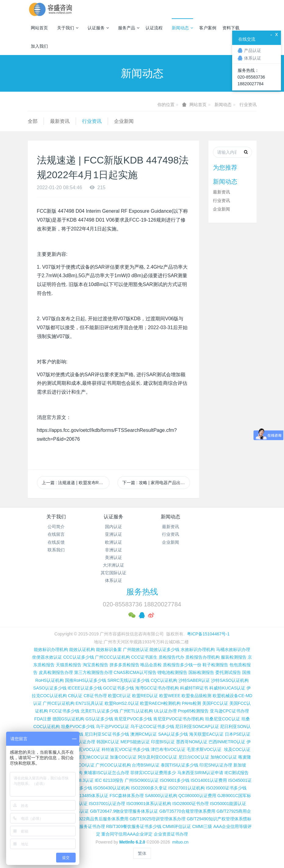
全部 (33, 121)
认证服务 (98, 28)
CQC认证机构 (164, 680)
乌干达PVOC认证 (113, 726)
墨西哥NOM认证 (192, 742)
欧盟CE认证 (119, 696)
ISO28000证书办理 (191, 804)
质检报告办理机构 (203, 657)
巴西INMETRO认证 (227, 742)
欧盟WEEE (170, 696)
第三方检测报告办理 (93, 672)
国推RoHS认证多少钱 (86, 680)
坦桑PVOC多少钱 (78, 726)
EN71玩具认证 (90, 703)
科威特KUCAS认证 (227, 688)
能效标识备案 (109, 649)
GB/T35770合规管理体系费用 (187, 811)
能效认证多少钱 (164, 649)
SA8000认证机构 (161, 796)
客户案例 (208, 28)
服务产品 (129, 28)
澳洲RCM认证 (144, 734)
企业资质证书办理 (171, 834)
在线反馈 (56, 542)
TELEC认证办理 (80, 742)
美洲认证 (113, 557)
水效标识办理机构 (198, 649)
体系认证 (113, 580)
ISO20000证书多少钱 (226, 788)
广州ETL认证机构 (136, 711)
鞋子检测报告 (215, 665)
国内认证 (113, 527)
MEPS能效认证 (135, 742)
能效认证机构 (82, 649)
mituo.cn (180, 842)
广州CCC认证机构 (112, 657)
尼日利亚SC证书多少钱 (107, 734)
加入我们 (39, 46)
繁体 (142, 853)
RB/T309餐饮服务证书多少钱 (134, 826)
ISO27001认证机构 (187, 788)
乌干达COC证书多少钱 (152, 726)
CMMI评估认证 (177, 826)
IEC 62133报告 (109, 780)
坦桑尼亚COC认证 (223, 719)
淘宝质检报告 (95, 665)
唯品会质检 (151, 665)
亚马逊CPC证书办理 (229, 711)
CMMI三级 (202, 826)
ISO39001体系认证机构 (149, 804)
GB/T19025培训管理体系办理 (158, 819)
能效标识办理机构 (51, 649)
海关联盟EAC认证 (206, 734)
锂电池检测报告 (172, 672)
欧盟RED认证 (145, 696)
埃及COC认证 (237, 749)
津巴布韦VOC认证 (169, 749)
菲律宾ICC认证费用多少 (153, 773)
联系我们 (56, 550)
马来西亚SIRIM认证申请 (200, 773)
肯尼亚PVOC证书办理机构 (178, 719)
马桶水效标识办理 (233, 649)
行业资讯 (248, 105)
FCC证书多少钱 (64, 711)
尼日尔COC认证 (194, 757)
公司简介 (56, 527)
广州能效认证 (136, 649)
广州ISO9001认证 (142, 780)
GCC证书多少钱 (119, 688)
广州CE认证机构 (58, 703)
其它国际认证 (113, 573)
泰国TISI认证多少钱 (180, 765)
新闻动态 (182, 28)
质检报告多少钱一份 (182, 665)
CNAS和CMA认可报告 (135, 672)
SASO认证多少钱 (50, 688)
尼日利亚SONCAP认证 (197, 726)
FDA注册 (43, 719)
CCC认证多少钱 (78, 657)
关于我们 (68, 28)
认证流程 (154, 28)
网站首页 (39, 28)
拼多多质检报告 (124, 665)
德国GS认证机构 (68, 719)
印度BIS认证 (163, 742)
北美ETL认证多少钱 (99, 711)
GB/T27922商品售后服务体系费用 (96, 819)
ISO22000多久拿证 (149, 788)
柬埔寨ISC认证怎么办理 (106, 773)
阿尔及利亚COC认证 (158, 757)
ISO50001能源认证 (228, 804)
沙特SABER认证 (194, 680)
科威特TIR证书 (194, 688)
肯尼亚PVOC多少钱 (133, 719)
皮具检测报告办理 (56, 672)
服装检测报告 (234, 657)
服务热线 (142, 592)
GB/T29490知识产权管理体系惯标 (219, 819)
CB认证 (75, 696)
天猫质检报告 (69, 665)
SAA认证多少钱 (173, 734)
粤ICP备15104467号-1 (208, 634)
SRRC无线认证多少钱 (128, 680)
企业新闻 (124, 121)
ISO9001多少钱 (175, 780)
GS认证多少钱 (99, 719)
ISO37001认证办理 (107, 804)
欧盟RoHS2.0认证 (122, 703)
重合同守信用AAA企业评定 (127, 834)
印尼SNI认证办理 (216, 765)
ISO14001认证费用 (209, 780)
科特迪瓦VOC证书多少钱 (125, 749)
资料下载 (231, 28)
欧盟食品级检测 (196, 696)
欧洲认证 (113, 542)
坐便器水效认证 (47, 657)
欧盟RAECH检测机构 (160, 703)
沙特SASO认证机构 (230, 680)
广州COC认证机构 (113, 765)
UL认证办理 (165, 711)
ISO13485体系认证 (90, 796)
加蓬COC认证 (123, 757)
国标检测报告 (201, 672)
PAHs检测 (191, 703)
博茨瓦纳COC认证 (91, 757)
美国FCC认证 (215, 703)
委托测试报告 (228, 672)
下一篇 (156, 483)
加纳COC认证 (224, 757)
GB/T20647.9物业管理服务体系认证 (124, 811)
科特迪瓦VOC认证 (83, 749)
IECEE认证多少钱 (85, 688)
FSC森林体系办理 (127, 796)
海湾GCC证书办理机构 (157, 688)
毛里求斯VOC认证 (204, 749)
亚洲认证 (113, 534)
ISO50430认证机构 (111, 788)
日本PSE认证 (238, 734)
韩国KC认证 (108, 742)
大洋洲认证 (113, 565)
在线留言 (56, 534)
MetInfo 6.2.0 (132, 842)
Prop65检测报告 (193, 711)
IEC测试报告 (237, 773)
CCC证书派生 (144, 657)
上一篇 (76, 483)
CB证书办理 (95, 696)
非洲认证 (113, 550)
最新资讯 (60, 121)
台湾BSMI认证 (146, 765)
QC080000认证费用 (197, 796)
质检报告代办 (171, 657)
